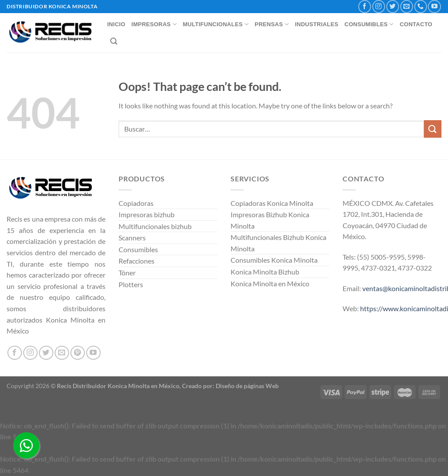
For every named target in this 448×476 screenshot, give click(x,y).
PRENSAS (272, 24)
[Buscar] (114, 41)
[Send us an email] (407, 6)
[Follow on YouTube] (434, 6)
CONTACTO (416, 24)
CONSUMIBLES (369, 24)
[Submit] (433, 129)
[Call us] (421, 6)
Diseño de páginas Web (247, 386)
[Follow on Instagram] (379, 6)
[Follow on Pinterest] (78, 353)
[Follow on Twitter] (393, 6)
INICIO (116, 24)
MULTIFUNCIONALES (216, 24)
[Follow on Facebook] (365, 6)
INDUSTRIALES (317, 24)
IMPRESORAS (154, 24)
